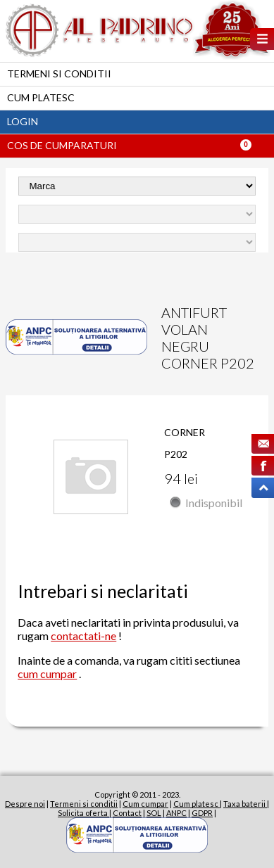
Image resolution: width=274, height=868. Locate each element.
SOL (154, 813)
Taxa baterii (245, 804)
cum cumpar (47, 674)
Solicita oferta (83, 813)
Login (23, 121)
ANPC (176, 813)
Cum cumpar (145, 804)
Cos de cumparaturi (62, 145)
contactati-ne (83, 636)
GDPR (202, 813)
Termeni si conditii (59, 74)
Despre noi (25, 804)
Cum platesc (41, 97)
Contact (127, 813)
